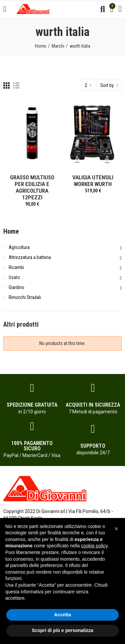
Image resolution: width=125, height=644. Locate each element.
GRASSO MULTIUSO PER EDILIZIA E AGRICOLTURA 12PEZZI (32, 187)
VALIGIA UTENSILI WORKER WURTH (93, 181)
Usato (14, 277)
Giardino (16, 287)
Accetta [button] (62, 615)
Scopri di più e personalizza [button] (62, 630)
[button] (116, 529)
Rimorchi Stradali (25, 297)
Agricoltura (19, 247)
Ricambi (16, 267)
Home (11, 231)
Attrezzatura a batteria (30, 257)
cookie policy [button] (94, 546)
